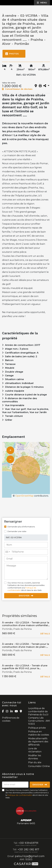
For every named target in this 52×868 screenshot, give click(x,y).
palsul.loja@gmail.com (30, 856)
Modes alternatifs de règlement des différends (38, 742)
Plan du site (35, 762)
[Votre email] (15, 785)
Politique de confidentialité (20, 795)
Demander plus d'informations (21, 527)
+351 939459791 (28, 843)
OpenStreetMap (24, 496)
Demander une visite (17, 531)
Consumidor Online (39, 766)
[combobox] (26, 552)
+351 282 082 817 (28, 849)
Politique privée (37, 728)
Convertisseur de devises (17, 89)
